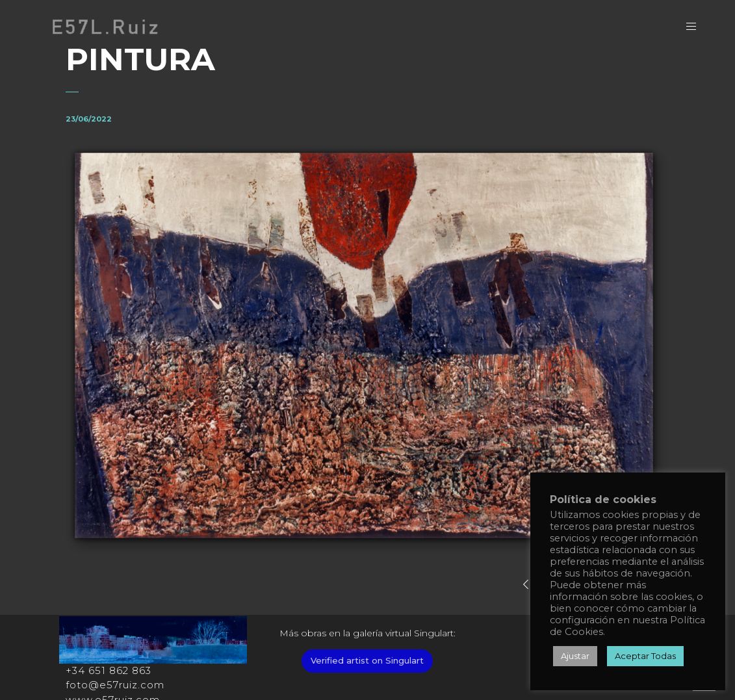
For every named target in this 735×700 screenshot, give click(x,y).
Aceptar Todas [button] (645, 656)
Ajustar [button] (575, 656)
